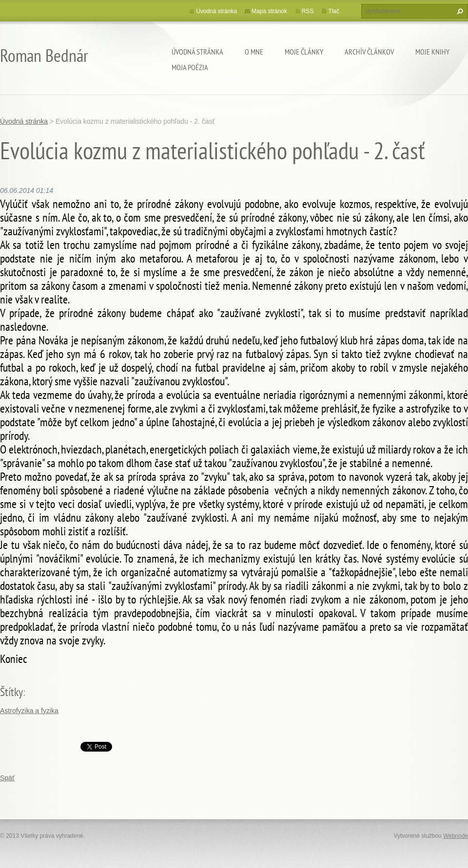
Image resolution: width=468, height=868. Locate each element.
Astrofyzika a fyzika (29, 711)
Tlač (334, 11)
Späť (7, 778)
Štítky (11, 692)
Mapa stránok (269, 11)
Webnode (456, 836)
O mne (254, 52)
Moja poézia (190, 67)
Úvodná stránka (197, 52)
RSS (308, 11)
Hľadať (459, 11)
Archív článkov (369, 52)
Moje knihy (432, 52)
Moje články (304, 52)
